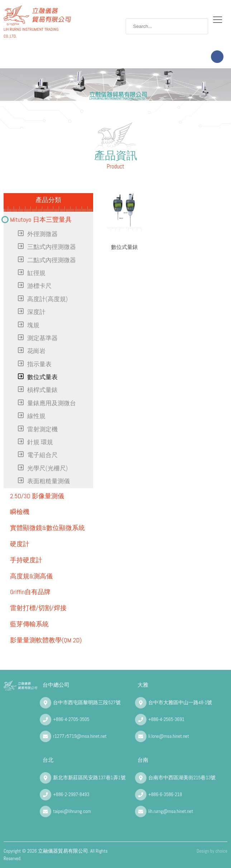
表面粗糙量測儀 (49, 481)
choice (221, 851)
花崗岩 (36, 351)
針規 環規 (40, 442)
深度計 (36, 312)
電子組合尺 (42, 455)
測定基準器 (42, 338)
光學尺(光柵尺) (47, 468)
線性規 (36, 416)
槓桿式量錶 (42, 390)
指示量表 (39, 364)
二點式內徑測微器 (52, 260)
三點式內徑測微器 (52, 247)
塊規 (33, 325)
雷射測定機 (42, 429)
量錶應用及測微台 (52, 403)
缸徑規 (36, 273)
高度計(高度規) (47, 299)
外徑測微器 (42, 234)
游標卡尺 (39, 286)
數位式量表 (42, 377)
